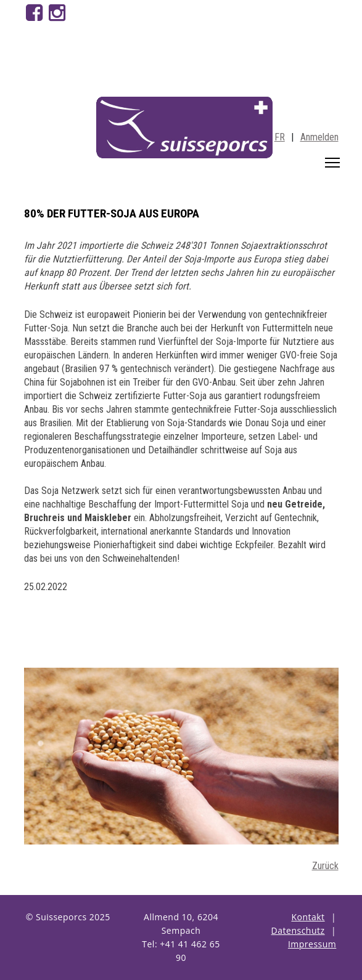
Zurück (325, 866)
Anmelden (319, 137)
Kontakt (308, 917)
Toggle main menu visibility (333, 160)
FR (280, 137)
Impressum (312, 944)
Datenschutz (298, 930)
